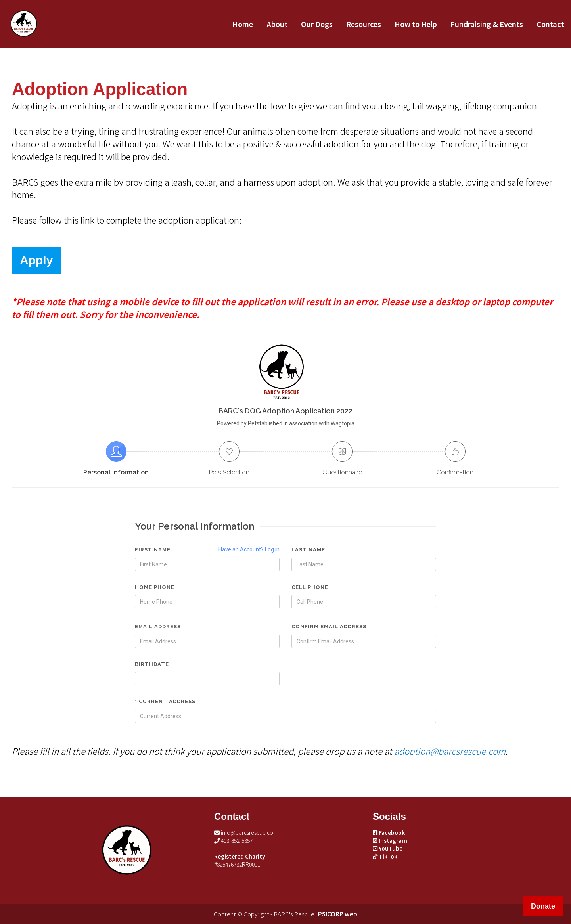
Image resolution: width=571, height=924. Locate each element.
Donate (543, 906)
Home (243, 24)
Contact (550, 24)
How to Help (416, 24)
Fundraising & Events (487, 24)
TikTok (385, 856)
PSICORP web (338, 914)
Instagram (390, 840)
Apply (36, 260)
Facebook (389, 832)
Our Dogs (317, 24)
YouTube (388, 848)
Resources (364, 24)
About (277, 24)
